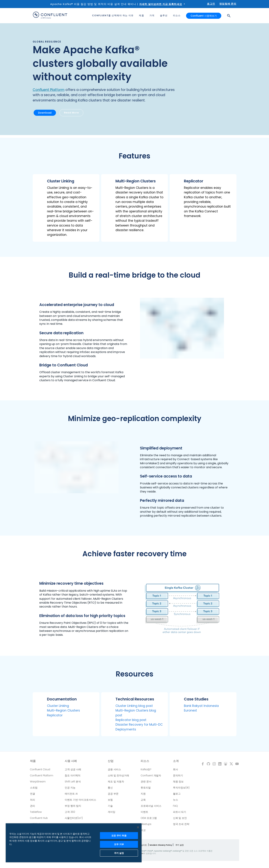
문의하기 (178, 775)
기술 (110, 806)
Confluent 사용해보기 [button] (204, 16)
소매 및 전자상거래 (119, 775)
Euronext (190, 710)
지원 (143, 794)
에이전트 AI (71, 794)
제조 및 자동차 (116, 782)
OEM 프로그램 (149, 818)
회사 (176, 769)
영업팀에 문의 (228, 4)
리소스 (145, 761)
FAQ (175, 806)
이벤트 (144, 812)
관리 (33, 806)
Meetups (146, 824)
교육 (143, 800)
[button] (66, 208)
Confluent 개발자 (151, 775)
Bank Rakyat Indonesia (201, 706)
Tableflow (36, 812)
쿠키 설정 (180, 845)
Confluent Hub (39, 818)
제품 (33, 761)
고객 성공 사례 (73, 769)
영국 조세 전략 (181, 824)
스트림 (34, 788)
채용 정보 (178, 782)
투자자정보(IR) (181, 788)
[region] (74, 843)
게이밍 (112, 812)
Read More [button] (71, 113)
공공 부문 (113, 794)
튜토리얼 (146, 788)
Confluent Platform (49, 90)
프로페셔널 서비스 (151, 806)
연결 (33, 794)
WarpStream (38, 782)
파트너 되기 (180, 812)
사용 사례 (71, 761)
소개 (176, 761)
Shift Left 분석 (73, 782)
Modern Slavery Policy (161, 845)
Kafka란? (146, 769)
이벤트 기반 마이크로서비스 (80, 800)
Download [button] (45, 113)
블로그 (177, 794)
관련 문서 (146, 782)
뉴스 (176, 800)
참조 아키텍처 (73, 775)
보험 (110, 800)
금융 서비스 (114, 769)
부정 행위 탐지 (73, 806)
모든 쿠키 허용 (119, 836)
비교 (143, 830)
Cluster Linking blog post (134, 706)
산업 (111, 761)
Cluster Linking (58, 706)
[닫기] (138, 827)
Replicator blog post (131, 720)
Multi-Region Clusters (63, 710)
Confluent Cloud (40, 769)
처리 (33, 800)
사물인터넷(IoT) (74, 818)
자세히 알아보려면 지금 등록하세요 (161, 4)
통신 (110, 788)
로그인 (211, 4)
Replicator (55, 715)
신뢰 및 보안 (180, 818)
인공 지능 (70, 788)
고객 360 (70, 812)
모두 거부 (119, 844)
